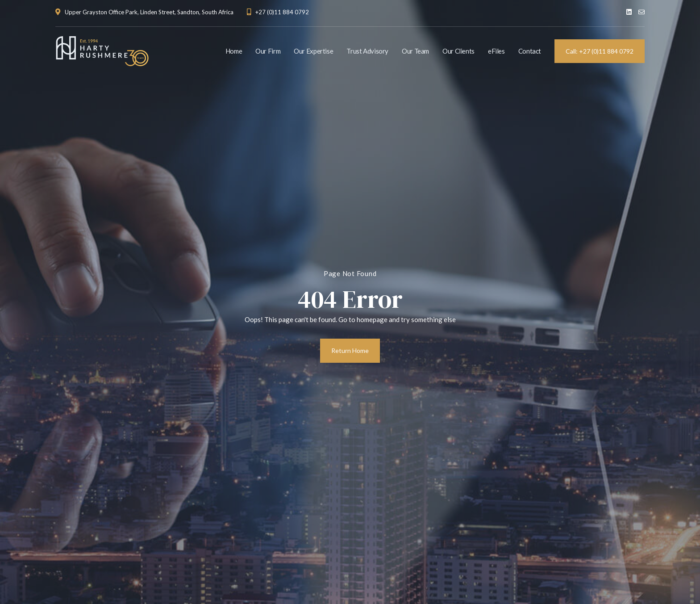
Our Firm (268, 51)
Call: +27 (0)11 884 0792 (600, 51)
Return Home (350, 350)
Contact (530, 51)
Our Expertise (313, 51)
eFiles (496, 51)
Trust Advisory (367, 51)
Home (234, 51)
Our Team (415, 51)
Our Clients (458, 51)
